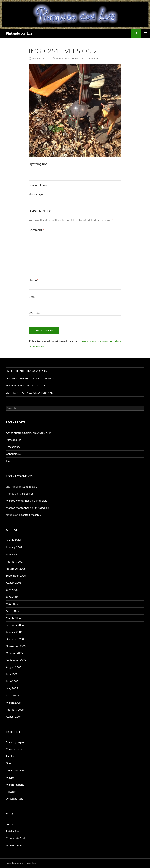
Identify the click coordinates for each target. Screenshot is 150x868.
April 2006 (12, 611)
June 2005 (12, 681)
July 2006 (12, 590)
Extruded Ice (13, 440)
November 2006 (16, 569)
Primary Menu (145, 33)
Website (34, 313)
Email (33, 297)
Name (34, 280)
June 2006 (12, 597)
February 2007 (15, 561)
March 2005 (13, 702)
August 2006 (14, 583)
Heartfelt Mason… (30, 515)
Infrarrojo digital (16, 770)
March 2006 (13, 618)
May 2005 (12, 688)
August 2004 (14, 717)
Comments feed (15, 838)
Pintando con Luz (19, 33)
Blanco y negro (15, 742)
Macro (10, 777)
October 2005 (14, 653)
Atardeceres (26, 494)
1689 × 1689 (62, 58)
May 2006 (12, 604)
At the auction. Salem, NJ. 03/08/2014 (29, 433)
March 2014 (13, 540)
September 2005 (16, 660)
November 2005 (16, 646)
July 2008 (12, 554)
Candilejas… (13, 454)
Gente (9, 763)
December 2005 (16, 639)
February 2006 (15, 625)
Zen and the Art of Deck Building (27, 385)
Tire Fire (11, 461)
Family (10, 756)
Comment (36, 230)
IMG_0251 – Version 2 (87, 58)
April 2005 (12, 695)
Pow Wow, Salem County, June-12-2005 (30, 378)
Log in (9, 824)
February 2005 (15, 709)
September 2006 (16, 576)
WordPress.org (15, 845)
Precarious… (13, 447)
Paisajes (11, 792)
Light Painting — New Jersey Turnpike (29, 393)
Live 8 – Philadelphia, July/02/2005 (26, 371)
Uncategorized (15, 799)
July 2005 (12, 674)
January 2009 (14, 547)
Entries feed (13, 831)
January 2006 (14, 632)
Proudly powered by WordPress (22, 863)
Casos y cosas (14, 749)
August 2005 (14, 667)
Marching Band (15, 784)
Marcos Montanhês (18, 501)
